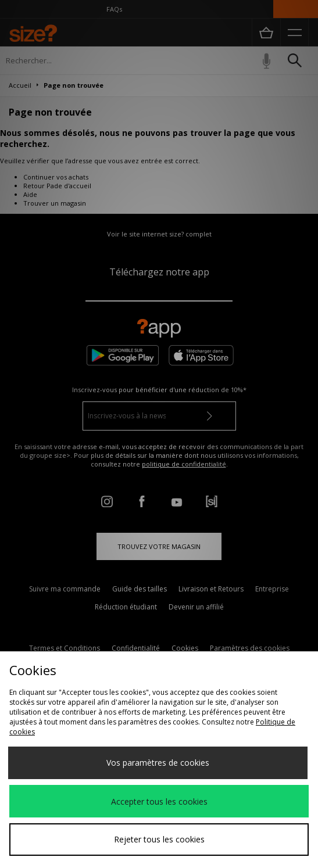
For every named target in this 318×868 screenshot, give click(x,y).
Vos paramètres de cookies (158, 763)
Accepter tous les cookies (159, 801)
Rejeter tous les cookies (159, 839)
